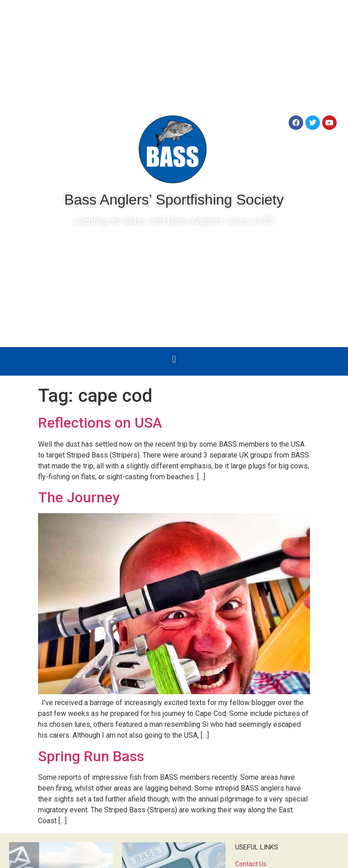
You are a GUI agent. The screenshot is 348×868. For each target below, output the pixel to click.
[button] (174, 359)
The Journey (79, 497)
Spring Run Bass (91, 756)
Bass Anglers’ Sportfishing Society (174, 200)
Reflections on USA (100, 423)
